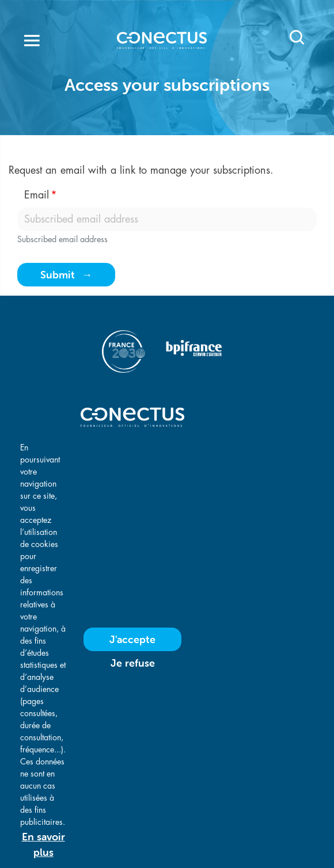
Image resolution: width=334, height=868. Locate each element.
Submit (58, 275)
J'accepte (132, 661)
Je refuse (133, 684)
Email (37, 195)
